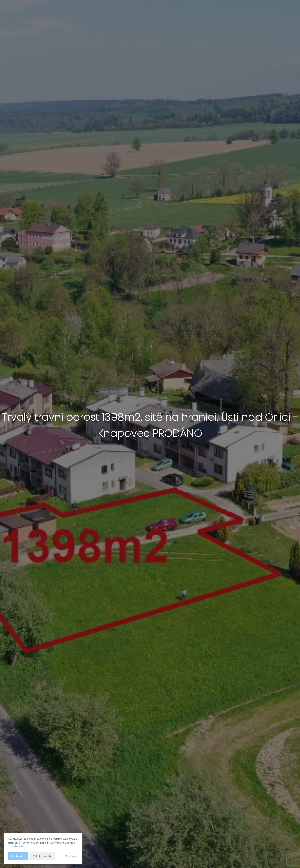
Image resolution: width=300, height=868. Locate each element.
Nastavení (72, 856)
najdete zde (16, 846)
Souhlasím (18, 856)
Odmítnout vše (42, 856)
